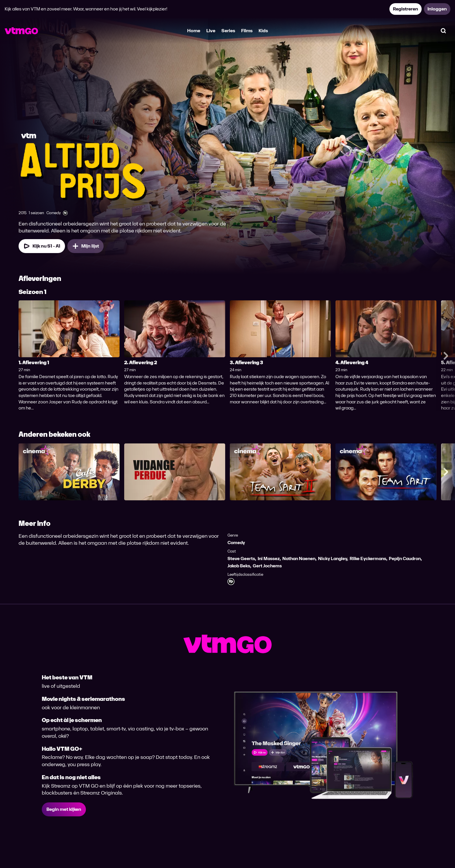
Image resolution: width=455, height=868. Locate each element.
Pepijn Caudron (405, 558)
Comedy (236, 543)
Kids (263, 31)
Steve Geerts (241, 558)
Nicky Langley (333, 558)
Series (228, 31)
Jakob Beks (239, 566)
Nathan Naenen (299, 558)
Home (194, 31)
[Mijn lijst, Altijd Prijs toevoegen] (85, 246)
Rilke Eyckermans (368, 558)
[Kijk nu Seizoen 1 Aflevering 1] (42, 246)
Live (211, 31)
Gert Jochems (267, 566)
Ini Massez (269, 558)
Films (247, 31)
